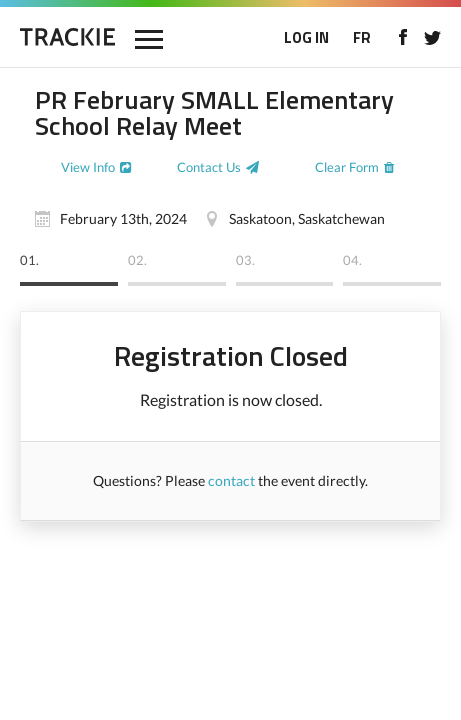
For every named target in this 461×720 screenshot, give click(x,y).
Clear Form (347, 167)
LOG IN (306, 37)
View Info (88, 167)
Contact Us (209, 167)
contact (231, 480)
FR (362, 37)
